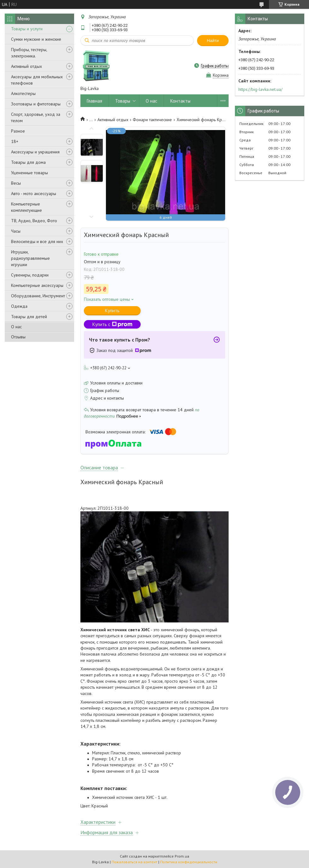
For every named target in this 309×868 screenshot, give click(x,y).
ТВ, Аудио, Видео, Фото (34, 221)
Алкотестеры (23, 93)
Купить (112, 310)
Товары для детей (29, 317)
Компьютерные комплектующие (26, 207)
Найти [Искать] (213, 41)
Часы (16, 231)
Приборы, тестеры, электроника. (29, 53)
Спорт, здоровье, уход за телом (36, 117)
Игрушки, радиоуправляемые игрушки (30, 258)
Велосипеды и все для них (37, 241)
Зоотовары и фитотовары (36, 104)
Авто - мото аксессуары (34, 193)
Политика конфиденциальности (189, 862)
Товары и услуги (27, 29)
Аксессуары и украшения (35, 152)
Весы (16, 183)
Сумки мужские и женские (36, 39)
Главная (94, 101)
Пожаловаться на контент (134, 862)
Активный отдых (26, 66)
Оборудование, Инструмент (38, 296)
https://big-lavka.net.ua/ (260, 89)
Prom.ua (182, 856)
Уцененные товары (29, 173)
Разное (18, 131)
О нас (16, 327)
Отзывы (18, 337)
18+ (15, 141)
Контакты (180, 101)
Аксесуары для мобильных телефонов (37, 80)
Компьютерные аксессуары (37, 285)
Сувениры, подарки (30, 275)
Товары (123, 101)
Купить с (112, 324)
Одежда (19, 306)
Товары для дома (28, 162)
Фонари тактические (152, 120)
